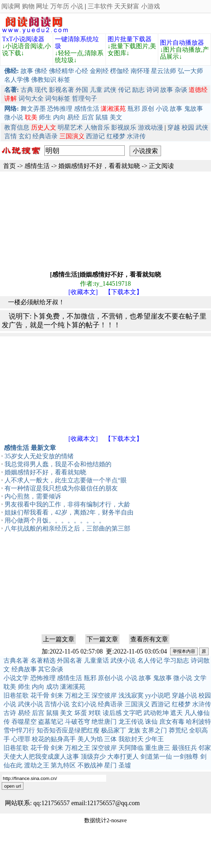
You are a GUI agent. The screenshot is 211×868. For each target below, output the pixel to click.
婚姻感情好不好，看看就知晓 (99, 166)
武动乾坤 (156, 713)
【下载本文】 (124, 292)
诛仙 (151, 722)
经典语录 (45, 136)
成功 (52, 687)
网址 (42, 6)
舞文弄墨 (33, 109)
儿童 (96, 90)
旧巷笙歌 (16, 695)
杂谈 (181, 90)
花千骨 (40, 695)
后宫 (88, 117)
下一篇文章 (102, 639)
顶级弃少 (93, 757)
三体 (110, 739)
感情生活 (87, 109)
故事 (27, 71)
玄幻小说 (84, 704)
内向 (59, 117)
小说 (77, 6)
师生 (45, 117)
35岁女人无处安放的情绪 (39, 456)
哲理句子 (85, 99)
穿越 (174, 127)
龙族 (134, 730)
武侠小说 (123, 661)
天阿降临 (131, 748)
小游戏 (151, 6)
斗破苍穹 (78, 722)
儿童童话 (96, 661)
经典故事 (24, 669)
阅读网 (11, 6)
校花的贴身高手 (54, 739)
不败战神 (90, 765)
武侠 (110, 90)
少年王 (154, 739)
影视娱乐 (124, 127)
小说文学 (16, 678)
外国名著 (70, 661)
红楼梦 (116, 136)
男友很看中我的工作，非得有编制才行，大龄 (67, 504)
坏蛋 (81, 713)
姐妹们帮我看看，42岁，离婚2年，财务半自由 (69, 512)
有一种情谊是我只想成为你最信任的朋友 (61, 488)
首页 (9, 166)
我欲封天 (131, 739)
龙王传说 (131, 722)
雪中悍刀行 (19, 730)
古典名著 (16, 661)
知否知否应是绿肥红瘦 (68, 730)
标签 (64, 80)
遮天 (176, 713)
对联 (95, 713)
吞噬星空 (24, 722)
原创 (148, 109)
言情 (10, 136)
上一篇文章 (59, 639)
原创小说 (110, 678)
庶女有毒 (172, 722)
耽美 (10, 687)
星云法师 (163, 71)
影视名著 (61, 90)
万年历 (60, 6)
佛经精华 (61, 71)
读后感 (112, 713)
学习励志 (176, 661)
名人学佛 (17, 80)
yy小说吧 (158, 695)
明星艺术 (70, 127)
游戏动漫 (151, 127)
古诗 (10, 713)
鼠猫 (102, 117)
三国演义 (137, 704)
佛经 (41, 71)
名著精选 (43, 661)
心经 (82, 71)
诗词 (153, 90)
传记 (124, 90)
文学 (200, 678)
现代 (41, 90)
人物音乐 (97, 127)
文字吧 (132, 713)
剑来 (57, 695)
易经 (73, 117)
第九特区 (63, 765)
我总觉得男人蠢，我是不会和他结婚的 (58, 464)
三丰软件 (100, 6)
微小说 (14, 117)
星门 (110, 765)
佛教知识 (44, 80)
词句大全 (31, 99)
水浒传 (136, 136)
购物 (28, 6)
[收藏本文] (83, 292)
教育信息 (17, 127)
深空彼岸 (104, 695)
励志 (138, 90)
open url (13, 786)
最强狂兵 (184, 748)
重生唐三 (158, 748)
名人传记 (150, 661)
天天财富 (127, 6)
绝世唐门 (104, 722)
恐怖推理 (60, 109)
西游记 (95, 136)
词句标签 (58, 99)
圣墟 (125, 765)
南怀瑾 (140, 71)
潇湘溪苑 (73, 687)
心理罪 (21, 739)
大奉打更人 (123, 757)
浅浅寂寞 (131, 695)
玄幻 (25, 136)
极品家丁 (114, 730)
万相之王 (78, 695)
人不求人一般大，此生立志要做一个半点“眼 (66, 480)
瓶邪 (134, 109)
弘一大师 (190, 71)
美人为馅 (90, 739)
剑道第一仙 (156, 757)
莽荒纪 (178, 730)
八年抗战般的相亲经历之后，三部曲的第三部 (67, 528)
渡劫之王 (37, 765)
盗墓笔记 (51, 722)
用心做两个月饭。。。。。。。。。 (55, 520)
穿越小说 (184, 695)
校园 (188, 127)
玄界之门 (154, 730)
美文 (116, 117)
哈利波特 (198, 722)
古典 (27, 90)
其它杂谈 (51, 669)
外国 (82, 90)
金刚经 (99, 71)
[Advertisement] (86, 220)
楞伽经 (119, 71)
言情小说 (57, 704)
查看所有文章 (149, 639)
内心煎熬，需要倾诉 (33, 496)
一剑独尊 (186, 757)
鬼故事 (194, 109)
